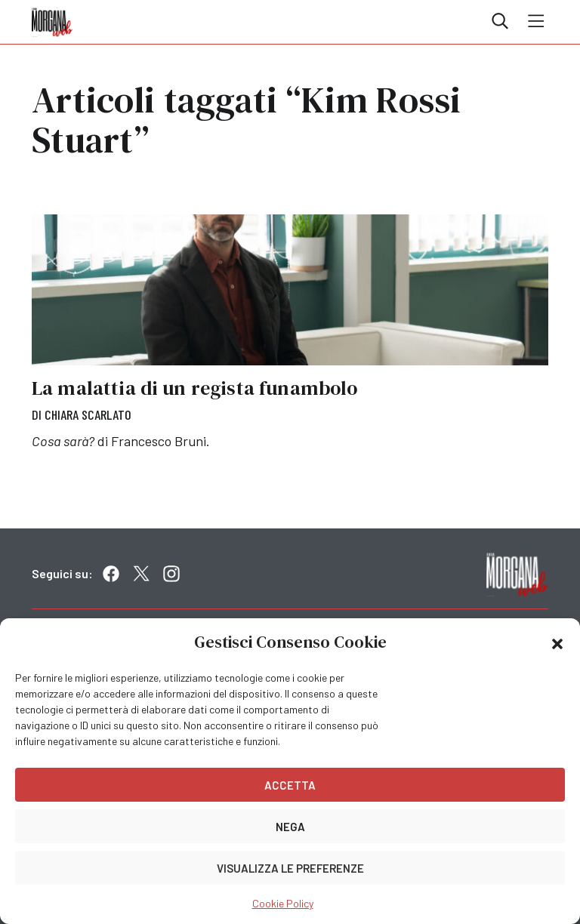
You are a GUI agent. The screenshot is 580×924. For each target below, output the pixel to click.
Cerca (500, 21)
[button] (557, 642)
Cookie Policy (283, 903)
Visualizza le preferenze (290, 868)
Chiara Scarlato (88, 414)
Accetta (290, 785)
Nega (290, 827)
